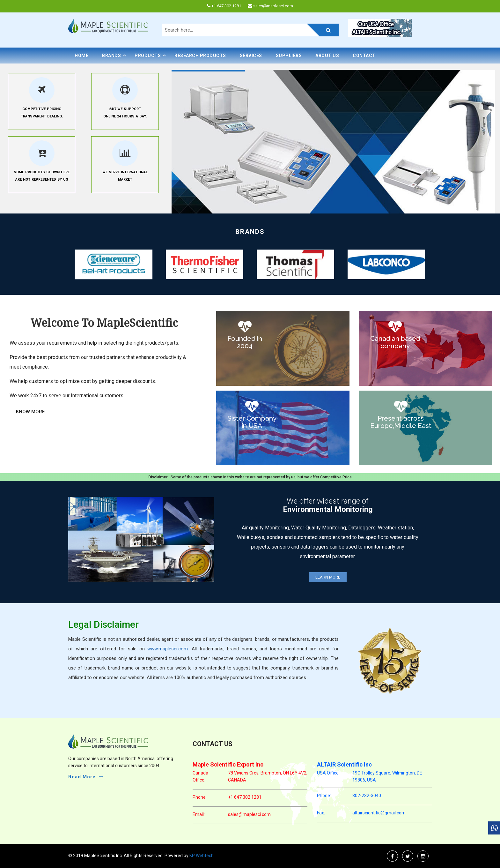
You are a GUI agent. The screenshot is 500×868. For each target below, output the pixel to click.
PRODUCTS (148, 56)
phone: (200, 797)
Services (251, 56)
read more (82, 777)
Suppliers (289, 56)
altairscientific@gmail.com (379, 813)
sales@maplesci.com (249, 814)
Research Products (200, 56)
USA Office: (328, 773)
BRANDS (111, 56)
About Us (327, 56)
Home (81, 56)
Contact (364, 56)
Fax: (321, 813)
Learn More (328, 577)
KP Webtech (201, 856)
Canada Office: (200, 776)
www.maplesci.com (168, 649)
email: (199, 814)
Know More (30, 412)
